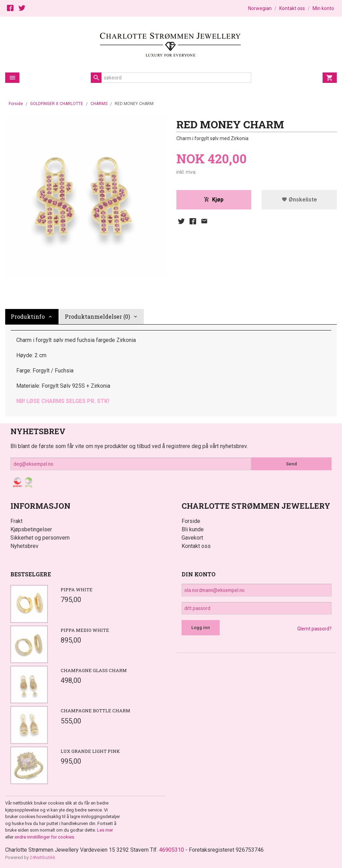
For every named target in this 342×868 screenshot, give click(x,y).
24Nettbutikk (43, 857)
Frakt (16, 521)
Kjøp (214, 200)
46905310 (172, 850)
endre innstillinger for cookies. (45, 837)
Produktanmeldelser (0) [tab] (97, 316)
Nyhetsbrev (24, 546)
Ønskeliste (299, 200)
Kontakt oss (196, 546)
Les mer (105, 830)
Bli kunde (193, 529)
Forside (16, 104)
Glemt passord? (314, 629)
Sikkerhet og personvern (40, 538)
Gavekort (192, 538)
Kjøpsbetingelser (31, 529)
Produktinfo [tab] (28, 316)
